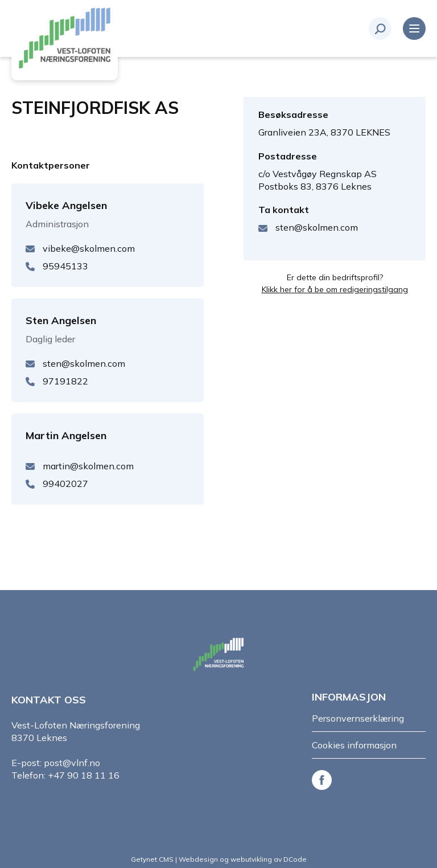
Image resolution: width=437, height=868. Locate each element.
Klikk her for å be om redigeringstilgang (335, 289)
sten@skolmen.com (317, 227)
